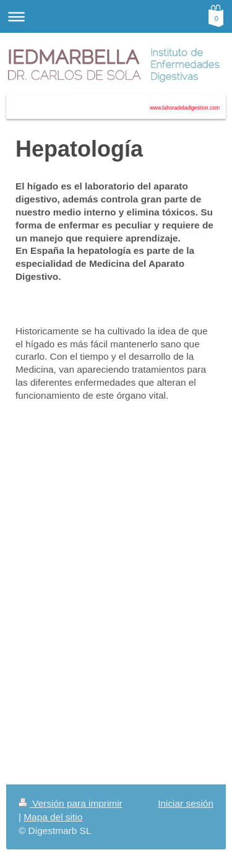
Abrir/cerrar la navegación (116, 16)
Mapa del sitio (53, 817)
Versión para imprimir (71, 803)
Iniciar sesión (186, 803)
